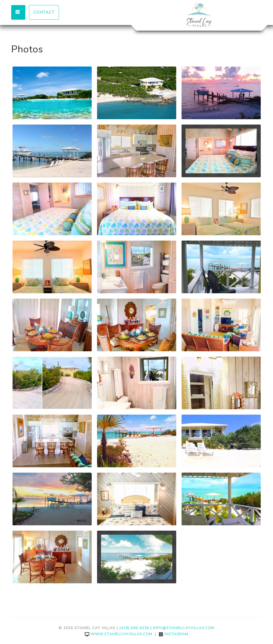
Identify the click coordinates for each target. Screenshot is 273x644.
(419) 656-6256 (134, 628)
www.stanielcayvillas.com (119, 634)
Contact (44, 12)
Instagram (173, 634)
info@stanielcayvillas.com (184, 628)
